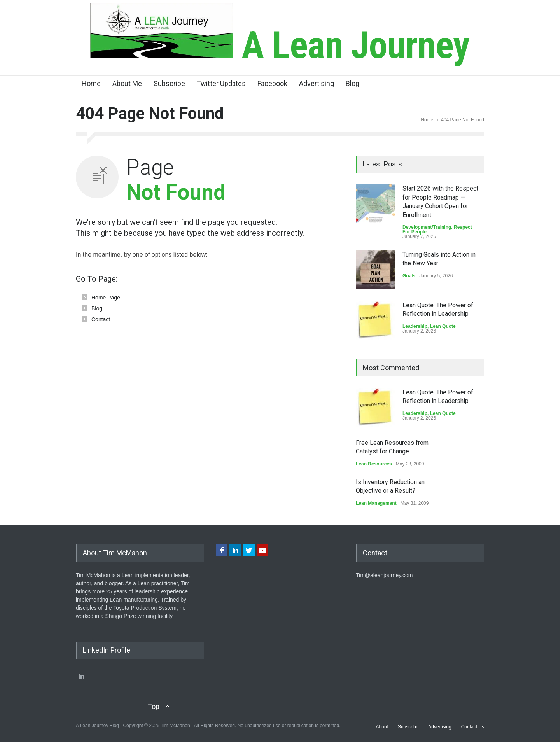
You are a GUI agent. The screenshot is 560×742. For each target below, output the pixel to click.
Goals (409, 276)
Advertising (317, 83)
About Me (127, 83)
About (382, 727)
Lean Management (376, 503)
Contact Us (473, 727)
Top (154, 706)
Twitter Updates (221, 83)
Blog (353, 83)
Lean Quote (443, 326)
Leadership (415, 326)
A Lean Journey (280, 45)
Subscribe (169, 83)
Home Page (106, 297)
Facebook (272, 83)
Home (91, 83)
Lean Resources (374, 464)
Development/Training (427, 227)
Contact (101, 319)
